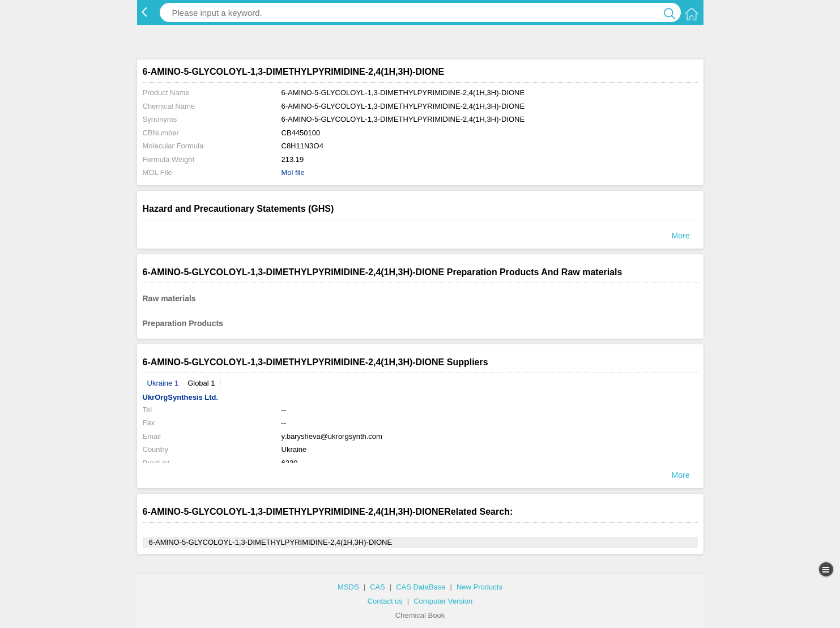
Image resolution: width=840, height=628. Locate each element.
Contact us (385, 601)
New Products (479, 587)
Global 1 (201, 383)
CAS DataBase (421, 587)
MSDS (348, 587)
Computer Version (443, 601)
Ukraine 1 (163, 383)
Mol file (293, 172)
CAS (378, 587)
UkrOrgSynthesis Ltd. (181, 397)
